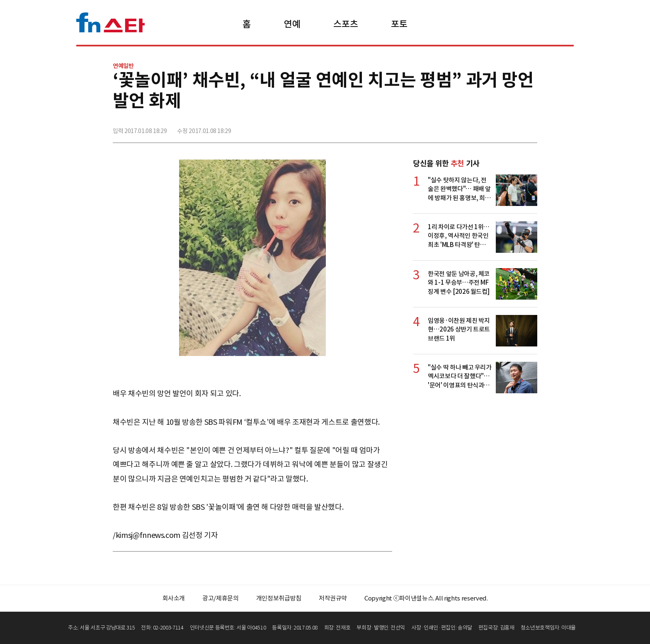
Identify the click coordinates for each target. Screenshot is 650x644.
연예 (292, 24)
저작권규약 (333, 598)
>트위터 (494, 127)
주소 (530, 127)
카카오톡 (512, 127)
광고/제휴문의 (221, 598)
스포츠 (346, 24)
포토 (399, 24)
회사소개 (174, 598)
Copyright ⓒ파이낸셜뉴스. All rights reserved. (426, 598)
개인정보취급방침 (279, 598)
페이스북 (475, 127)
